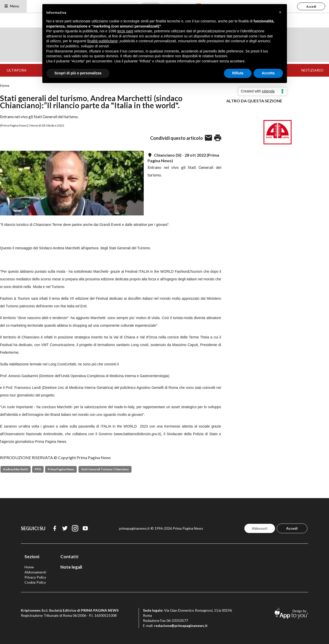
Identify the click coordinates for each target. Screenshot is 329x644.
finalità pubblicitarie (103, 41)
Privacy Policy (35, 577)
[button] (280, 12)
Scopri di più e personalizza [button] (78, 73)
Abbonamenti (35, 572)
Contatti (69, 557)
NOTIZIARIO (312, 70)
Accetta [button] (268, 73)
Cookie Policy (35, 582)
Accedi (311, 6)
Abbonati (260, 528)
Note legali (71, 567)
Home (5, 86)
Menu (12, 6)
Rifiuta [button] (238, 73)
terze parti (125, 31)
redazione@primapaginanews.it (181, 626)
